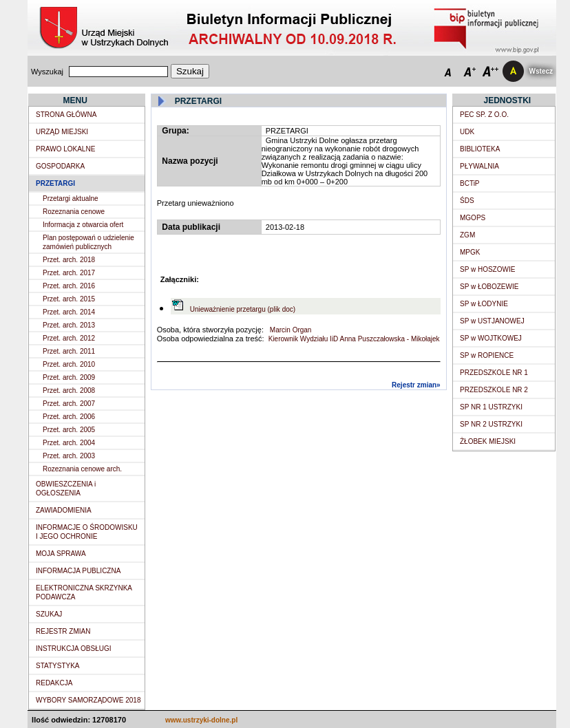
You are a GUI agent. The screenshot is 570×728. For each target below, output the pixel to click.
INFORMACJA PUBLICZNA (78, 571)
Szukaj (190, 71)
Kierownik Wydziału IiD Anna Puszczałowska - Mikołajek (354, 339)
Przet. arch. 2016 (69, 286)
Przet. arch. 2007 (69, 404)
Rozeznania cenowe (74, 212)
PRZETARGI (55, 183)
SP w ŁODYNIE (484, 304)
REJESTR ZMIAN (63, 631)
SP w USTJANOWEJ (492, 321)
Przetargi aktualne (71, 199)
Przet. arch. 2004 (69, 443)
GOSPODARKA (60, 166)
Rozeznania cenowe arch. (82, 469)
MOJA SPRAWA (61, 554)
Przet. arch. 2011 (69, 351)
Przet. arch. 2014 (69, 312)
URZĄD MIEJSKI (62, 132)
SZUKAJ (49, 614)
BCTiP (470, 183)
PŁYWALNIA (479, 166)
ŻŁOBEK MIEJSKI (488, 441)
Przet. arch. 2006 (69, 417)
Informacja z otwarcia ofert (83, 225)
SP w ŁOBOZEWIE (489, 287)
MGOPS (473, 218)
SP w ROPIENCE (487, 355)
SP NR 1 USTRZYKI (491, 407)
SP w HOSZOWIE (487, 269)
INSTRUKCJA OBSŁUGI (73, 649)
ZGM (467, 235)
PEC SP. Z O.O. (484, 115)
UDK (467, 132)
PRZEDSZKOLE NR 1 (494, 373)
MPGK (470, 252)
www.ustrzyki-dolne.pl (201, 720)
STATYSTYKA (58, 666)
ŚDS (467, 201)
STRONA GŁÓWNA (66, 115)
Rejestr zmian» (416, 385)
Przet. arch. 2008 (69, 390)
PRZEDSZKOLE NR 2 (494, 390)
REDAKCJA (54, 683)
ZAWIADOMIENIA (64, 510)
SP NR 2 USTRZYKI (491, 424)
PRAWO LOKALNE (65, 149)
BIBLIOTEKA (480, 149)
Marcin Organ (289, 330)
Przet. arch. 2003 (69, 456)
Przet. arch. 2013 (69, 325)
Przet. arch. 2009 (69, 377)
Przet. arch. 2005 (69, 430)
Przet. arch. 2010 (69, 364)
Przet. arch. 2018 (69, 260)
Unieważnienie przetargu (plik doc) (243, 309)
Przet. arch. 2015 (69, 299)
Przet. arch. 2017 (69, 273)
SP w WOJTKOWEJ (491, 338)
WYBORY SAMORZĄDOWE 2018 (88, 700)
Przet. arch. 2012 (69, 338)
